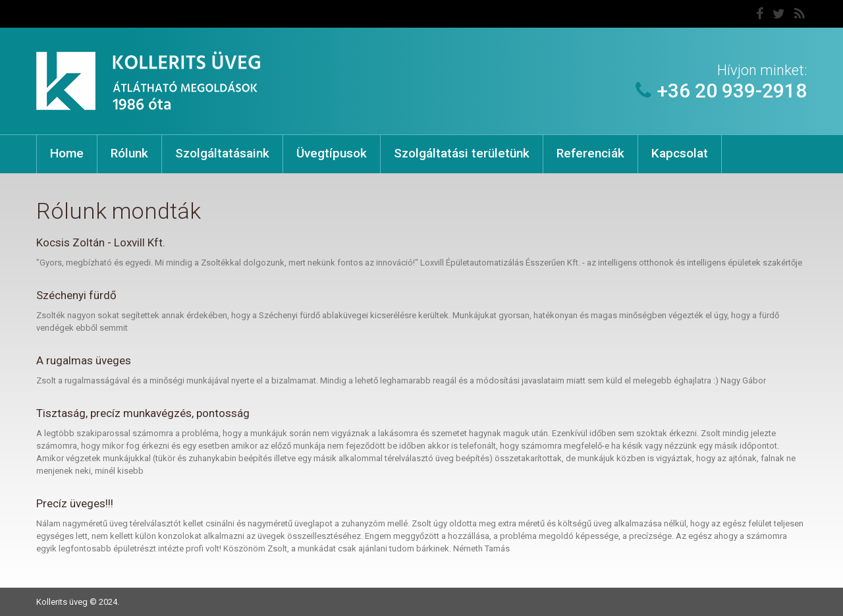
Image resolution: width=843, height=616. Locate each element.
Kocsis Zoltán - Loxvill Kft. (101, 242)
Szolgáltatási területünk (462, 153)
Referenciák (590, 153)
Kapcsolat (680, 153)
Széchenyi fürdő (76, 295)
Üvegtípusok (332, 153)
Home (67, 153)
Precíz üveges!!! (75, 503)
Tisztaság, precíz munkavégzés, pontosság (143, 413)
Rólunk (129, 153)
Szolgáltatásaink (222, 153)
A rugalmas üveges (84, 360)
